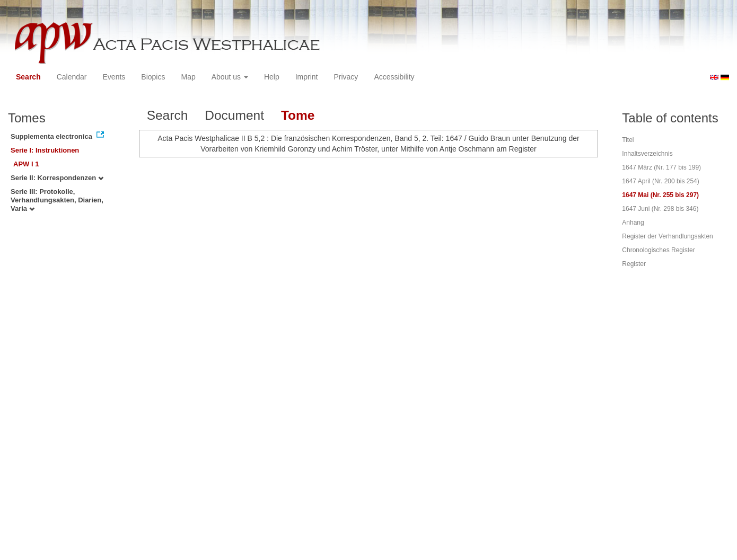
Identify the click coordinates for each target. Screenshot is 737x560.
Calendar (72, 77)
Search (28, 77)
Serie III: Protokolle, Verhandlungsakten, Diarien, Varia (57, 200)
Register (634, 264)
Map (188, 77)
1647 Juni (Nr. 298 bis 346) (660, 209)
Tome (298, 115)
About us (230, 77)
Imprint (307, 77)
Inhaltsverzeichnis (647, 154)
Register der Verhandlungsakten (667, 236)
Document (234, 115)
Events (114, 77)
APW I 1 (26, 164)
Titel (628, 140)
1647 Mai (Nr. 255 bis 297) (660, 195)
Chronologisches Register (658, 250)
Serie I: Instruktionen (45, 150)
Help (272, 77)
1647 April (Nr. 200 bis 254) (660, 181)
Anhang (633, 223)
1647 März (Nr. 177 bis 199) (661, 167)
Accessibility (394, 77)
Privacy (346, 77)
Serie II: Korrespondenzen (57, 178)
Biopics (153, 77)
